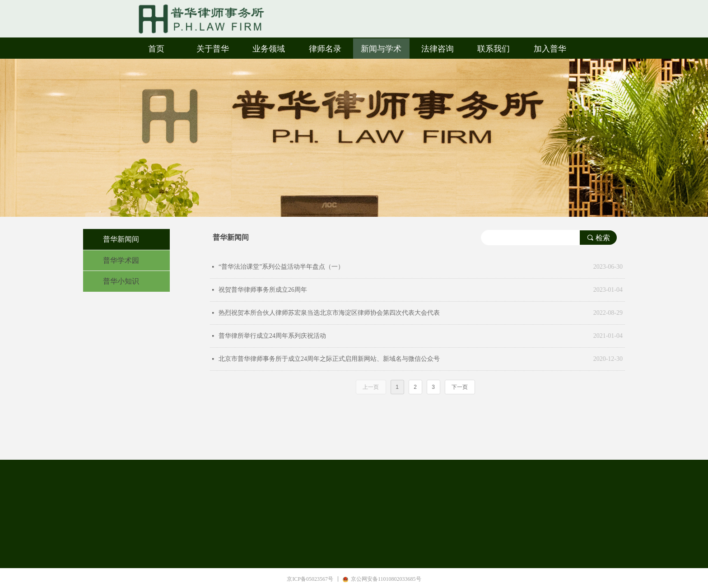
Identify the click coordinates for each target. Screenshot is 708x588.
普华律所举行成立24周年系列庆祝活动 (272, 336)
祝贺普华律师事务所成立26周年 (263, 290)
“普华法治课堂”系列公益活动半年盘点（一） (281, 267)
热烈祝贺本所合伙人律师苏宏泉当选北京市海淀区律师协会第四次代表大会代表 (329, 313)
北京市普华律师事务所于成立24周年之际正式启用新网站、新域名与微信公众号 (329, 359)
